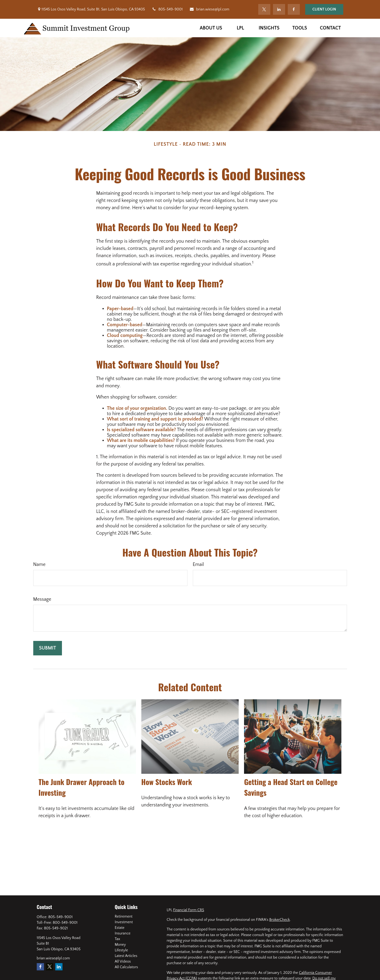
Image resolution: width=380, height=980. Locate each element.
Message (42, 599)
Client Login (324, 9)
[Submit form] (48, 648)
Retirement (124, 917)
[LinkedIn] (279, 9)
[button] (211, 28)
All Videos (123, 962)
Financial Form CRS (189, 910)
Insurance (123, 933)
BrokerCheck (280, 920)
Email (198, 565)
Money (120, 945)
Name (39, 565)
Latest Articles (126, 956)
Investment (124, 922)
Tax (117, 939)
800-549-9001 (65, 923)
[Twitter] (264, 9)
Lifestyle (121, 950)
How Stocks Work (167, 782)
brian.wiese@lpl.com (209, 9)
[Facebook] (294, 9)
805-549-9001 (167, 9)
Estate (120, 928)
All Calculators (126, 967)
